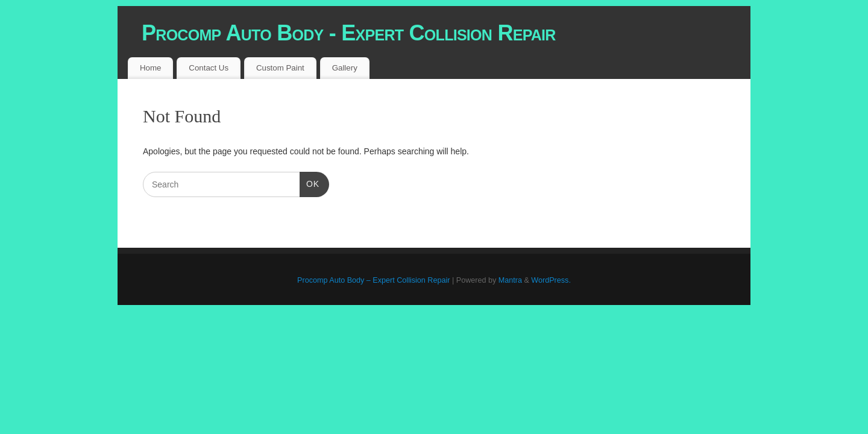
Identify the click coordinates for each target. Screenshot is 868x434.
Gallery (345, 68)
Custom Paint (280, 68)
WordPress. (551, 280)
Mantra (510, 280)
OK (310, 183)
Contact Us (209, 68)
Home (150, 68)
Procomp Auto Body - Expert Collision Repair (349, 33)
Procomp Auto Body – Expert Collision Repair (373, 280)
